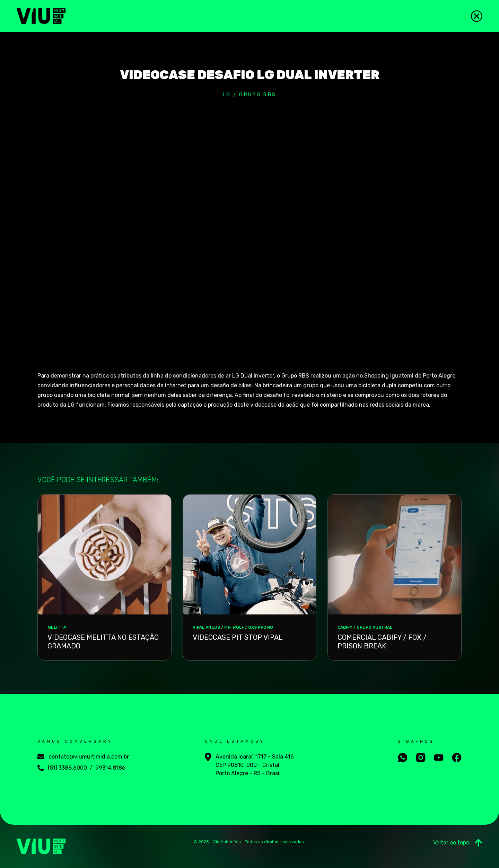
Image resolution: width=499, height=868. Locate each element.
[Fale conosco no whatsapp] (403, 758)
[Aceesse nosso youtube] (439, 758)
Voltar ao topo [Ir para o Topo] (458, 843)
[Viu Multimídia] (41, 16)
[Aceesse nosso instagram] (421, 758)
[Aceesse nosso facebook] (457, 758)
